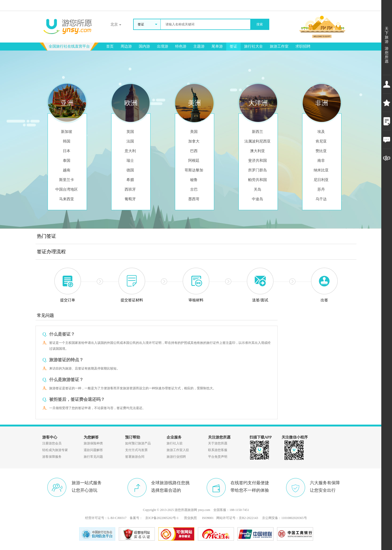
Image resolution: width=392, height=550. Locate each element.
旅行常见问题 (93, 457)
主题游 (199, 46)
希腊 (130, 180)
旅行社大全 (253, 46)
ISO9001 (208, 518)
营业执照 (190, 518)
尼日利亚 (321, 180)
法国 (130, 141)
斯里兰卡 (67, 180)
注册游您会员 (52, 443)
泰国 (67, 161)
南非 (321, 161)
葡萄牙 (130, 199)
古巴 (194, 189)
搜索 (260, 24)
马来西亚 (67, 199)
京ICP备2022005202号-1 (162, 518)
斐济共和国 (258, 161)
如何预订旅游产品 (138, 443)
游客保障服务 (52, 457)
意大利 (130, 151)
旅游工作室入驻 (178, 450)
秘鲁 (194, 180)
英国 (130, 132)
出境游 (163, 46)
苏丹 (321, 189)
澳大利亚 (258, 151)
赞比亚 (321, 151)
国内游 (144, 46)
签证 (233, 46)
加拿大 (194, 141)
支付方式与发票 (136, 450)
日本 (67, 151)
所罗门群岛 (258, 170)
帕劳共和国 (258, 180)
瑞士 (130, 161)
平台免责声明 (218, 457)
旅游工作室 (279, 46)
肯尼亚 (321, 141)
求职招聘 (303, 46)
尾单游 (217, 46)
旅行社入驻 (175, 443)
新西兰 (258, 132)
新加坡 (67, 132)
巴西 (194, 151)
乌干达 (321, 199)
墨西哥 (194, 199)
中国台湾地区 (67, 189)
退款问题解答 (93, 450)
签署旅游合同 (135, 457)
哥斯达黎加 (194, 170)
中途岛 (258, 199)
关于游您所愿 (218, 443)
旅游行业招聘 (176, 457)
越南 (67, 170)
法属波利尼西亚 (258, 141)
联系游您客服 (218, 450)
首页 (110, 46)
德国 (130, 170)
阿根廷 (194, 161)
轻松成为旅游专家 (55, 450)
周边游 (126, 46)
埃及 (321, 132)
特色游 (181, 46)
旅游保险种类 (93, 443)
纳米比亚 (321, 170)
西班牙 (130, 189)
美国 (194, 132)
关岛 (258, 189)
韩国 (67, 141)
